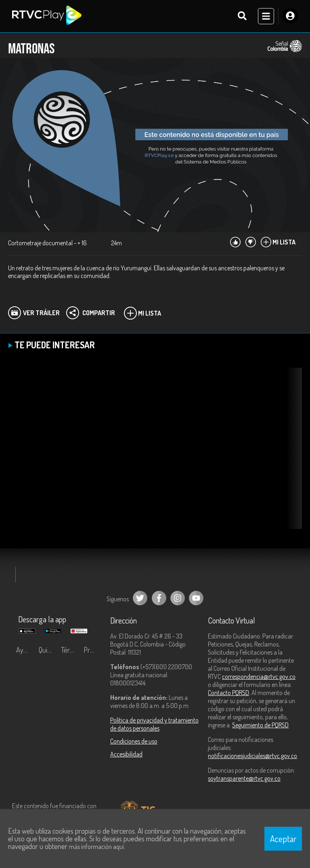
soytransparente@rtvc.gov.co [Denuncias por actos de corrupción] (244, 778)
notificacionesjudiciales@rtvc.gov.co (252, 756)
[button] (292, 455)
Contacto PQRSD (228, 693)
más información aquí (96, 847)
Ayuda (25, 650)
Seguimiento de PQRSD (260, 725)
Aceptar (283, 839)
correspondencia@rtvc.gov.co (259, 676)
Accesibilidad (126, 754)
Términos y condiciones (70, 650)
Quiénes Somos (48, 650)
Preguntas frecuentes (93, 650)
